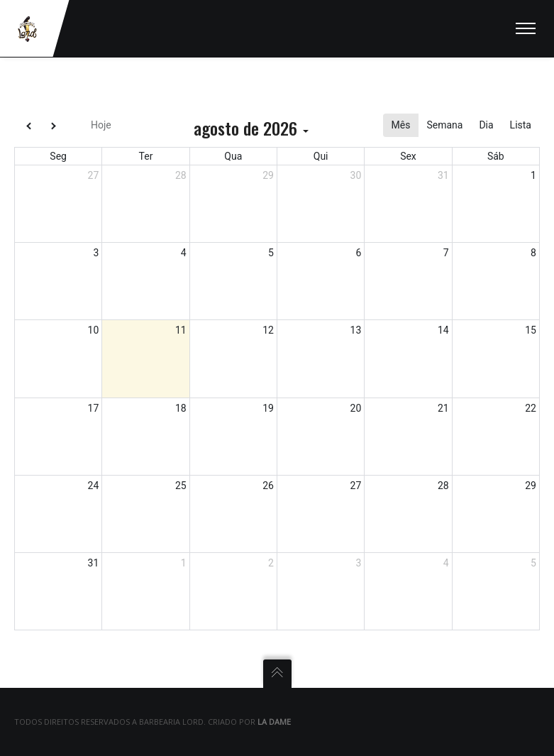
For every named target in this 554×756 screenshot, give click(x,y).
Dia (486, 125)
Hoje (101, 125)
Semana (444, 125)
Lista (521, 125)
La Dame (274, 722)
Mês (401, 125)
